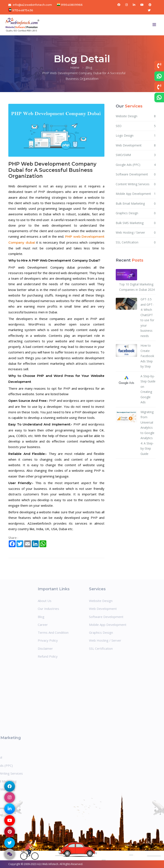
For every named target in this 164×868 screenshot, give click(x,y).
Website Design (136, 116)
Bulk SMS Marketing (136, 223)
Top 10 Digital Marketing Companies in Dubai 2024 (137, 287)
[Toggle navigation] (154, 25)
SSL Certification (136, 242)
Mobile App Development (136, 194)
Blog (89, 67)
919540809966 (71, 5)
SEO (136, 126)
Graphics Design (136, 213)
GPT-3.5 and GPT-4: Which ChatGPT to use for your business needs (147, 318)
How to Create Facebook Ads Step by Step (147, 356)
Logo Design (136, 136)
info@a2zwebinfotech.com (32, 5)
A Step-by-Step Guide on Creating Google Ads (148, 389)
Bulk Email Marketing (136, 204)
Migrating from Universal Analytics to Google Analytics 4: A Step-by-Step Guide (147, 433)
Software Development (136, 174)
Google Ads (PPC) (136, 165)
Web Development (136, 145)
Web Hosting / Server (136, 233)
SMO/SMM (136, 155)
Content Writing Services (136, 184)
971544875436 (22, 10)
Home (75, 67)
